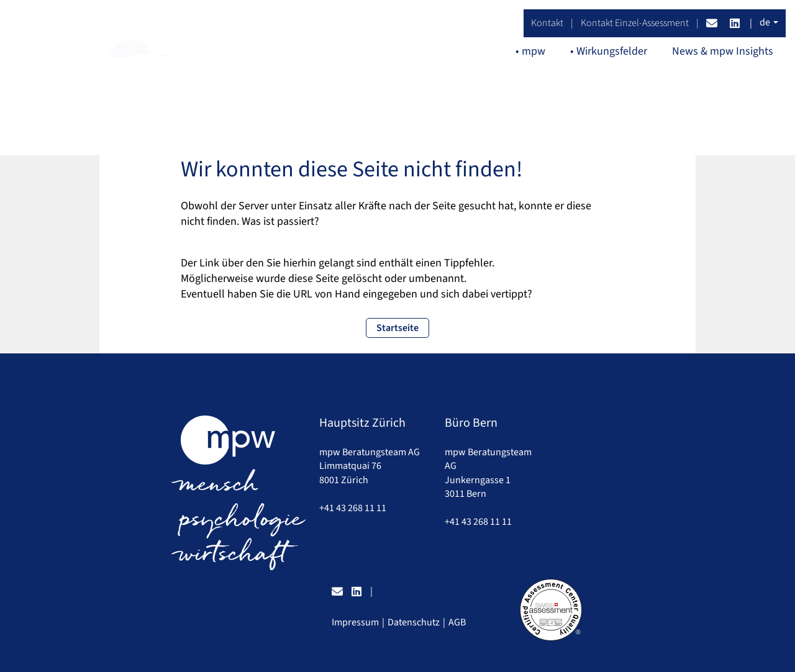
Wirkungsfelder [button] (612, 51)
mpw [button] (534, 51)
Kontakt (547, 23)
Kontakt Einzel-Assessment (635, 23)
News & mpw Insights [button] (723, 51)
